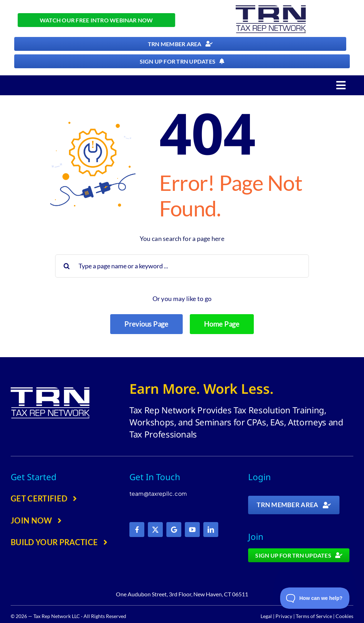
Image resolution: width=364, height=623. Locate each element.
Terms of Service (314, 616)
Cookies (344, 616)
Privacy (284, 616)
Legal (266, 616)
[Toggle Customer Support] (315, 598)
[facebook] (137, 530)
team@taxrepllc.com (158, 493)
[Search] (67, 266)
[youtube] (192, 530)
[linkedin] (211, 530)
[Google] (174, 530)
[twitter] (155, 530)
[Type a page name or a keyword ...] (182, 266)
